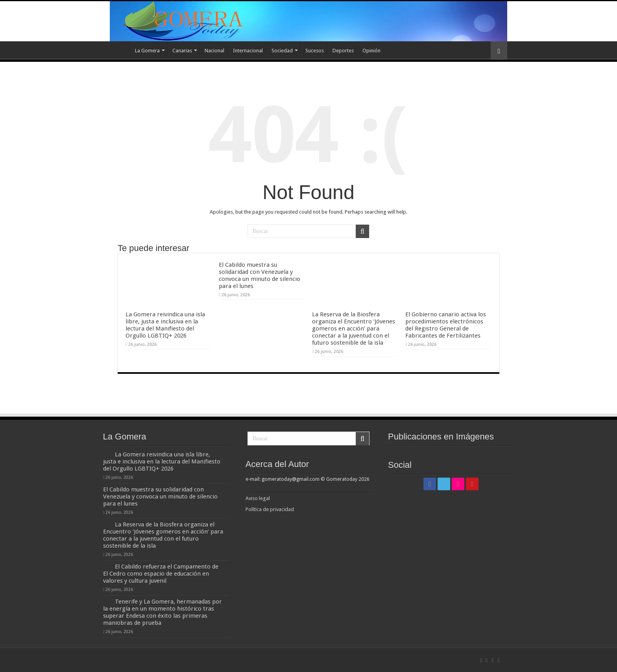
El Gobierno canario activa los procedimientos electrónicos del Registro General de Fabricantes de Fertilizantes (446, 325)
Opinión (371, 51)
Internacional (248, 51)
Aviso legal (258, 498)
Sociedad (282, 51)
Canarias (182, 51)
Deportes (343, 51)
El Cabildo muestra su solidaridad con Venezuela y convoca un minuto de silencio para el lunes (260, 275)
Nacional (214, 51)
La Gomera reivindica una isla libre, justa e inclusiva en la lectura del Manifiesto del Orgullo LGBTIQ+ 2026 (165, 325)
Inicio (120, 50)
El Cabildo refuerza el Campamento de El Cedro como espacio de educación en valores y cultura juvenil (161, 574)
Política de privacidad (270, 509)
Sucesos (315, 51)
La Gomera (147, 51)
